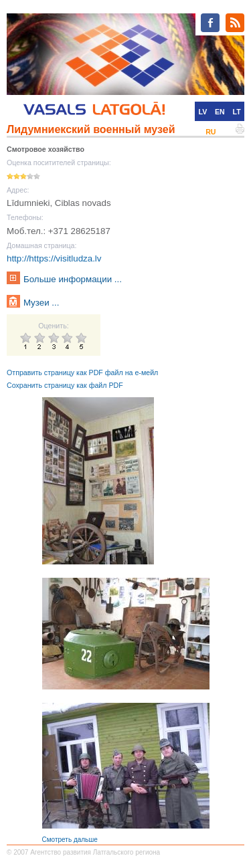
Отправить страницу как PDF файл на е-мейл (82, 372)
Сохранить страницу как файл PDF (65, 385)
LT (237, 112)
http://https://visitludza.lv (54, 258)
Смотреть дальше (70, 840)
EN (220, 112)
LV (202, 112)
